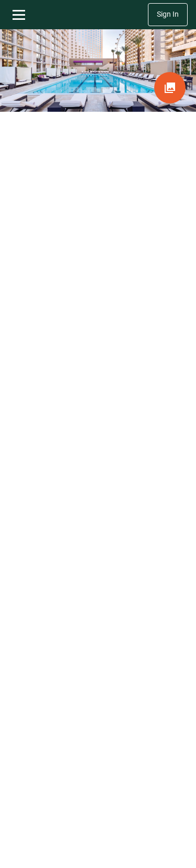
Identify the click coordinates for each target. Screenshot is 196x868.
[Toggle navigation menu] (19, 15)
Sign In (168, 14)
